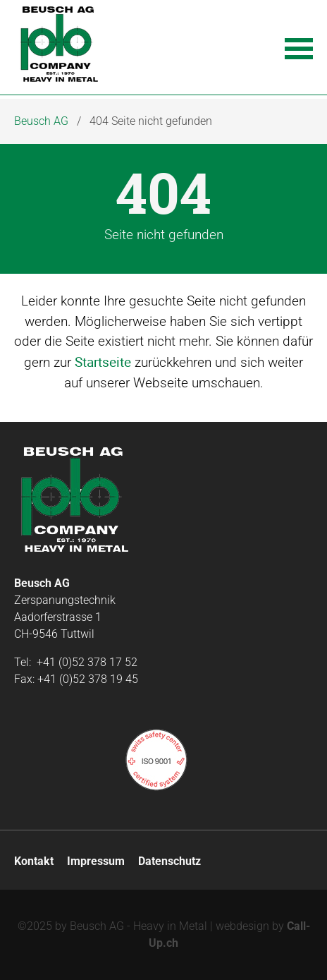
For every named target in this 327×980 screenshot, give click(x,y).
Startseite (103, 362)
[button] (299, 47)
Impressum (96, 861)
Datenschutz (169, 861)
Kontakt (34, 861)
